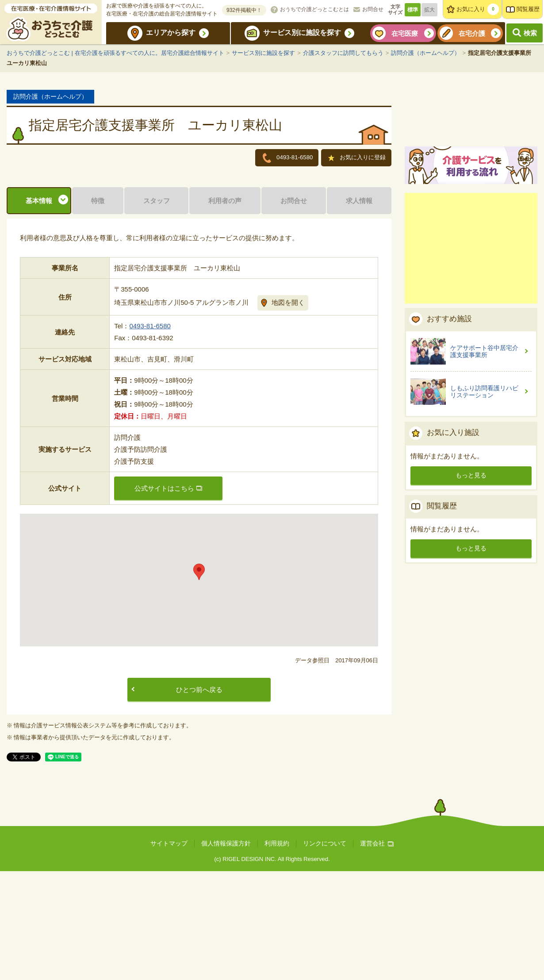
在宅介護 (472, 33)
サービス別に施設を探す (302, 33)
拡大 (429, 10)
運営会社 (377, 953)
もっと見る (471, 578)
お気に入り (478, 9)
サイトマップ (169, 953)
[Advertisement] (471, 351)
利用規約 (277, 953)
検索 (530, 33)
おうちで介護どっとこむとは (314, 9)
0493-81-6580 (150, 435)
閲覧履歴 (528, 9)
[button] (199, 681)
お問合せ (373, 9)
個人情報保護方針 (226, 953)
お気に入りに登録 (357, 159)
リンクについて (325, 953)
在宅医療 (405, 33)
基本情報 (39, 309)
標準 (413, 10)
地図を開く (288, 411)
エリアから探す (171, 33)
